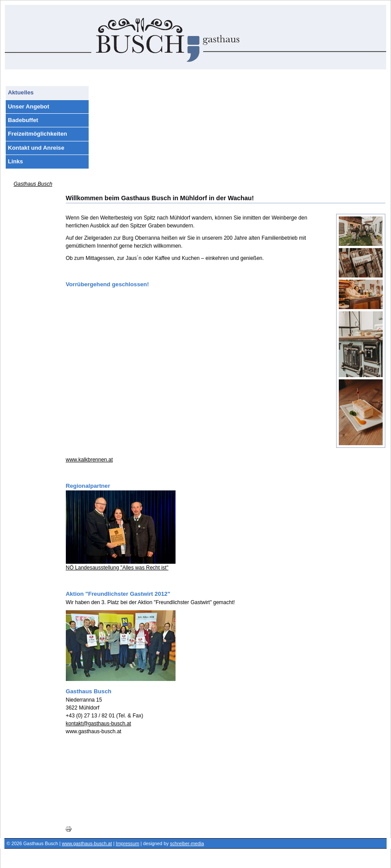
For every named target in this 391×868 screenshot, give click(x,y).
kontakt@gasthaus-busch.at (99, 724)
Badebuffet (23, 120)
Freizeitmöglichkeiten (38, 134)
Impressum (127, 843)
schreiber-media (187, 843)
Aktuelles (21, 92)
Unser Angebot (29, 106)
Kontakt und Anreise (36, 148)
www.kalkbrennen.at (89, 460)
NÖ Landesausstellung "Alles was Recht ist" (117, 568)
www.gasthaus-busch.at (87, 843)
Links (15, 161)
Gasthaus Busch (33, 184)
